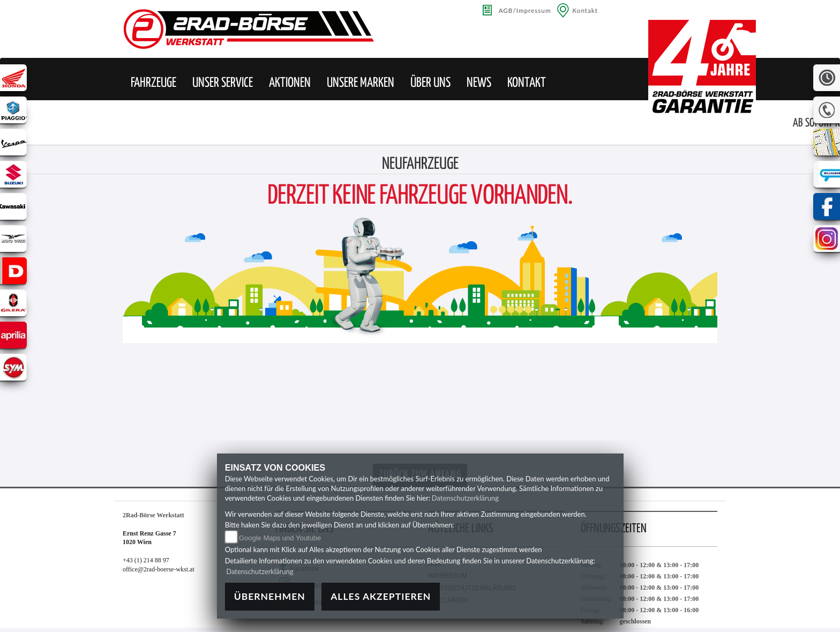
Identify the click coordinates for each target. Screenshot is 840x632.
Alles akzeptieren (381, 596)
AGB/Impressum (525, 10)
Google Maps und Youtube (280, 538)
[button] (153, 83)
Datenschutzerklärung (465, 498)
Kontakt (586, 10)
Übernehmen (270, 596)
